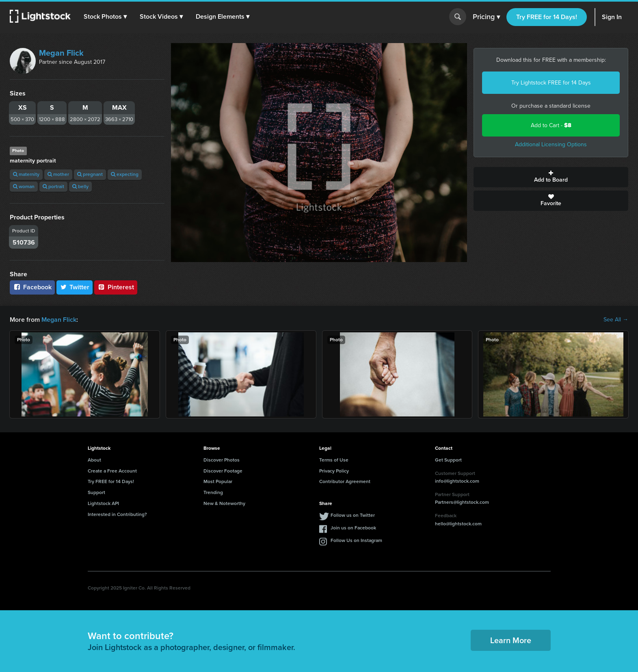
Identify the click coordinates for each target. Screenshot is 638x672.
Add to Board (551, 177)
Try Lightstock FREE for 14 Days (551, 83)
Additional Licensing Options (551, 144)
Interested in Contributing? (117, 514)
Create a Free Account (112, 471)
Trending (213, 492)
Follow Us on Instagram (356, 540)
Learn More (511, 640)
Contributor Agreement (345, 481)
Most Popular (218, 481)
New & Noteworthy (224, 503)
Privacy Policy (334, 471)
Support (96, 492)
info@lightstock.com (457, 481)
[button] (105, 17)
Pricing (486, 17)
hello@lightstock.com (458, 524)
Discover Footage (223, 471)
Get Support (448, 460)
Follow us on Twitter (353, 515)
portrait (53, 186)
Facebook (32, 287)
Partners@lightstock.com (462, 502)
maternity (26, 174)
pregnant (90, 174)
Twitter (75, 287)
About (94, 460)
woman (24, 186)
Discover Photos (222, 460)
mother (58, 174)
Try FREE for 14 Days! (547, 17)
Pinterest (116, 287)
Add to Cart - (551, 125)
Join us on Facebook (353, 528)
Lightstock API (103, 503)
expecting (125, 174)
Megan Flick (61, 53)
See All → (616, 320)
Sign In (612, 17)
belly (80, 186)
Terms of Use (334, 460)
